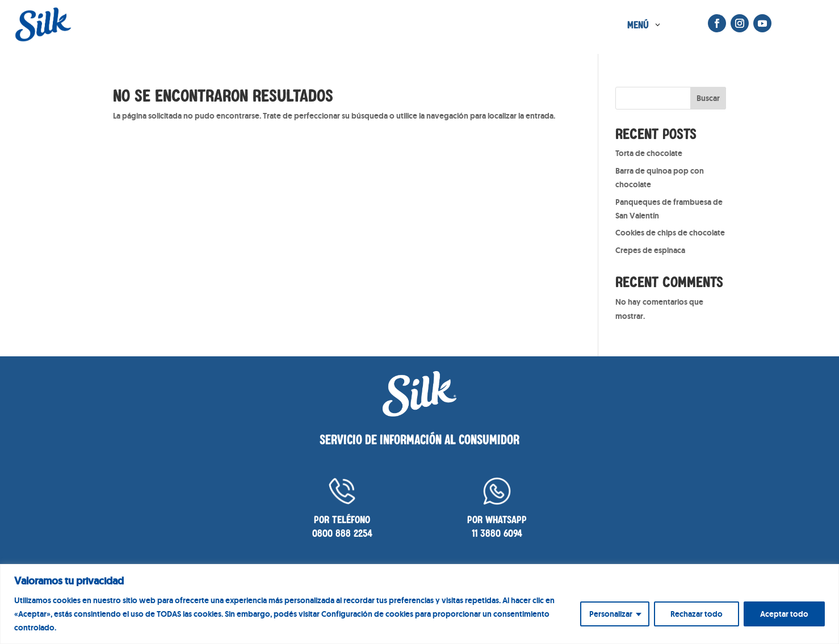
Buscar (708, 98)
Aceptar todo (784, 614)
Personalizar (611, 614)
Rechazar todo (697, 614)
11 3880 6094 (497, 533)
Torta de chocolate (649, 153)
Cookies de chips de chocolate (670, 233)
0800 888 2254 (342, 533)
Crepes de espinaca (650, 250)
